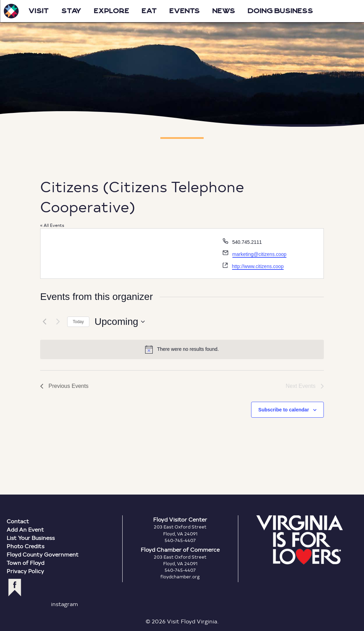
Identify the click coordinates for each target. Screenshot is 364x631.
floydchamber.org (180, 577)
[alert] (182, 349)
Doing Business (280, 11)
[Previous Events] (44, 322)
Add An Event (25, 529)
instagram (64, 604)
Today (78, 322)
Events (185, 11)
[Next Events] (58, 322)
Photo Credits (25, 546)
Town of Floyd (25, 563)
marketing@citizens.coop (260, 254)
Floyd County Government (43, 554)
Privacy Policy (25, 571)
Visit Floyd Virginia (11, 11)
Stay (71, 11)
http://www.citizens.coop (258, 266)
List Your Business (31, 538)
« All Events (52, 225)
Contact (18, 521)
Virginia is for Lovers (300, 540)
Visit (39, 11)
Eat (149, 11)
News (224, 11)
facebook (15, 588)
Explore (112, 11)
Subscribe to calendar (284, 410)
